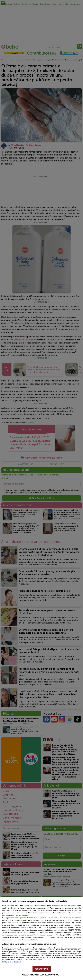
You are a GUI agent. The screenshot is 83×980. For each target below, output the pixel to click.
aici (55, 930)
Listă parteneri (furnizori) (12, 962)
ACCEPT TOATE (41, 969)
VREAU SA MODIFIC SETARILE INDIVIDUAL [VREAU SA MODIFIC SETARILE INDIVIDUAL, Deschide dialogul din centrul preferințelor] (41, 975)
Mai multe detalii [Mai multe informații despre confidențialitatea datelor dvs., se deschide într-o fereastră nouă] (22, 915)
